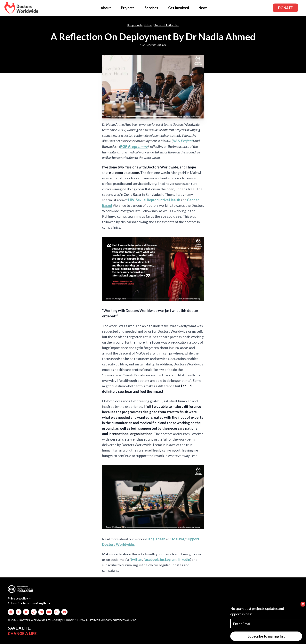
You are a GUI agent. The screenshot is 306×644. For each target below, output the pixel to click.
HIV (131, 200)
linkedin (184, 559)
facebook (151, 559)
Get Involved (180, 8)
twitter (136, 559)
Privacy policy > (19, 598)
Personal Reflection (166, 25)
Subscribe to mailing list (266, 636)
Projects (129, 8)
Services (153, 8)
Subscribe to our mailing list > (29, 603)
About (107, 8)
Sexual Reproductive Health (158, 200)
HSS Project (183, 141)
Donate (285, 8)
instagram (168, 559)
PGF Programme (134, 147)
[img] (11, 612)
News (203, 8)
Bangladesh (135, 25)
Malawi (148, 25)
